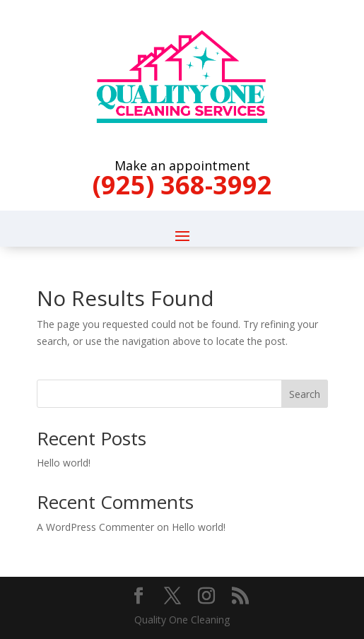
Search (305, 394)
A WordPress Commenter (95, 527)
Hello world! (64, 463)
